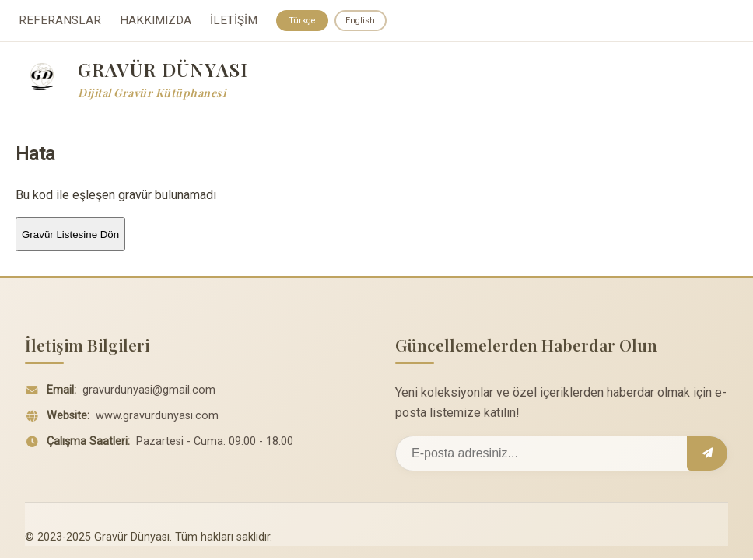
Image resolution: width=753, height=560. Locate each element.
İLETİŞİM (234, 22)
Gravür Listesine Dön (70, 236)
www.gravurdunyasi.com (157, 418)
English (364, 21)
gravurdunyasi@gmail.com (149, 392)
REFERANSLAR (60, 22)
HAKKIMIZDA (156, 22)
